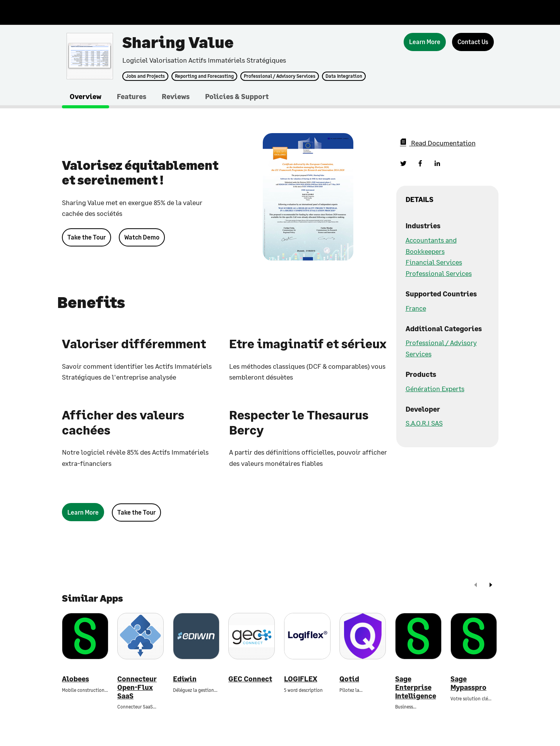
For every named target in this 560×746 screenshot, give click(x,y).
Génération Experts (435, 388)
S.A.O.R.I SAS (424, 423)
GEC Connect (250, 679)
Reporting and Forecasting (204, 76)
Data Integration (344, 76)
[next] (491, 586)
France (416, 308)
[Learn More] (425, 42)
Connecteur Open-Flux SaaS (137, 687)
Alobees (75, 679)
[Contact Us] (473, 42)
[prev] (476, 586)
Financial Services (434, 262)
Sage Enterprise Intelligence (416, 687)
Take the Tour (86, 237)
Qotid (349, 679)
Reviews (176, 96)
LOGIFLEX (301, 679)
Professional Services (439, 273)
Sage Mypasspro (468, 683)
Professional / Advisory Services (280, 76)
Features (132, 96)
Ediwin (185, 679)
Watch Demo (142, 237)
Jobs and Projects (145, 76)
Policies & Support (237, 96)
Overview (86, 96)
